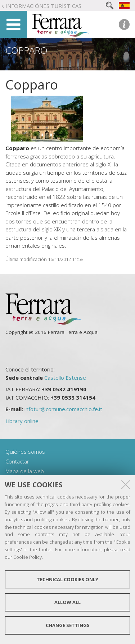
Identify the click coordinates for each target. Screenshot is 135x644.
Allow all (67, 602)
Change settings (68, 625)
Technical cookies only (67, 579)
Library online (22, 421)
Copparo (26, 50)
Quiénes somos (25, 452)
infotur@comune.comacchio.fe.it (63, 409)
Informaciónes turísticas (43, 6)
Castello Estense (65, 378)
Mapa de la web (25, 471)
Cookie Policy (28, 557)
